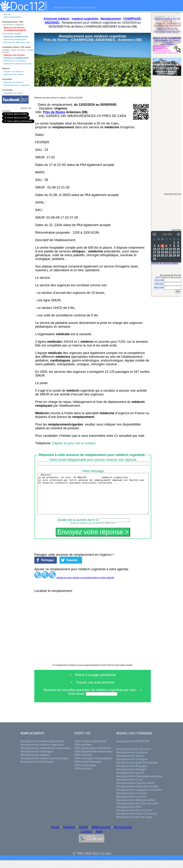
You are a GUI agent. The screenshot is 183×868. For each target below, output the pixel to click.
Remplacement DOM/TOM (133, 749)
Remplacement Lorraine (131, 805)
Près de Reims (54, 112)
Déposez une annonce (14, 55)
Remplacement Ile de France (134, 757)
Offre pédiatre (83, 753)
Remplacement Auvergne (132, 767)
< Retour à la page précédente (93, 683)
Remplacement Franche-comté (135, 791)
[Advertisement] (167, 133)
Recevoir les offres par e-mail (17, 42)
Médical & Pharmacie (66, 7)
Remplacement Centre (130, 781)
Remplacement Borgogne (132, 774)
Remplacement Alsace (130, 764)
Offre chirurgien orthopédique (93, 766)
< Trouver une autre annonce (93, 690)
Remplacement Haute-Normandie (137, 794)
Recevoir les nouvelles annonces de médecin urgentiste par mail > (93, 698)
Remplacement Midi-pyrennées (136, 808)
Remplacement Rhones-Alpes (134, 825)
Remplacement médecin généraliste (42, 749)
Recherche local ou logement (17, 85)
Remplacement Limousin (132, 801)
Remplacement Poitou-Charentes (137, 822)
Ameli (55, 835)
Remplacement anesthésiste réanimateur (46, 756)
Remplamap (123, 835)
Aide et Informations (13, 17)
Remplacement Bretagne (131, 777)
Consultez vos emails (13, 93)
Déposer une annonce (14, 71)
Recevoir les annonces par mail (18, 64)
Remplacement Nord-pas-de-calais (137, 811)
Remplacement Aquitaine (132, 760)
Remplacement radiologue (37, 760)
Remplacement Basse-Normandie (137, 771)
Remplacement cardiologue (37, 770)
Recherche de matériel (14, 74)
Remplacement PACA (129, 815)
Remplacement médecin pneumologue (44, 766)
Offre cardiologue (85, 773)
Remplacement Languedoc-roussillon (139, 798)
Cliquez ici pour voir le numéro (74, 443)
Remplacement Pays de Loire (134, 818)
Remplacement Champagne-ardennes (139, 784)
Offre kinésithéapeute (88, 770)
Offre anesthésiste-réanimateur (94, 760)
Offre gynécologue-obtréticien (93, 756)
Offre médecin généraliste (90, 749)
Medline (69, 835)
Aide (99, 839)
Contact (86, 839)
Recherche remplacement (15, 39)
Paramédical (88, 7)
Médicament (101, 835)
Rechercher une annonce (15, 61)
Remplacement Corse (129, 788)
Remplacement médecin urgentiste (42, 753)
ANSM (83, 835)
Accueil (7, 14)
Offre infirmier (83, 763)
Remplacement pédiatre (35, 763)
